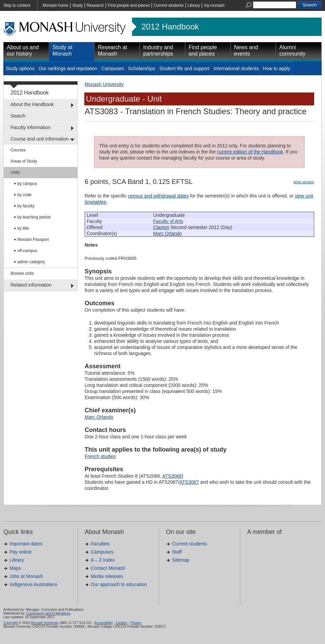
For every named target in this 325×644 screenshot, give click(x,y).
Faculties (100, 544)
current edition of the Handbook (250, 152)
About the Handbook (32, 104)
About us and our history (23, 50)
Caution (122, 623)
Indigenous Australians (33, 584)
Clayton (161, 227)
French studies (100, 456)
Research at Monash (112, 50)
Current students (169, 5)
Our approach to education (119, 584)
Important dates (26, 544)
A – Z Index (103, 560)
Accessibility (103, 623)
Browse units (22, 273)
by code (24, 195)
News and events (246, 50)
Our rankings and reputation (68, 68)
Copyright (11, 623)
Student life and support (184, 68)
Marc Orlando (167, 233)
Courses (18, 150)
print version (304, 182)
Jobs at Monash (26, 576)
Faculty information (30, 127)
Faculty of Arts (168, 221)
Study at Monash (62, 50)
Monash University (104, 84)
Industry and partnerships (158, 50)
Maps (15, 568)
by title (23, 228)
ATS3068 (172, 476)
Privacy (136, 623)
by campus (27, 184)
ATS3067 (189, 482)
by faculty (26, 206)
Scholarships (142, 68)
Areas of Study (24, 161)
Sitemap (181, 560)
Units (15, 172)
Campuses (113, 68)
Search (18, 116)
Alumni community (292, 50)
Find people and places (129, 5)
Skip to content (17, 5)
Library (194, 5)
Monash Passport (33, 240)
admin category (31, 262)
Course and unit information (40, 139)
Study (77, 5)
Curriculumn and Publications (48, 613)
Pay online (20, 552)
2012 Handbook (170, 27)
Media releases (107, 576)
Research (95, 5)
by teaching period (34, 217)
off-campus (27, 251)
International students (236, 68)
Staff (177, 552)
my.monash (214, 5)
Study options (20, 68)
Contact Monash (108, 568)
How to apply (276, 68)
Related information (31, 285)
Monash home (56, 5)
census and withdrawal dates (158, 196)
